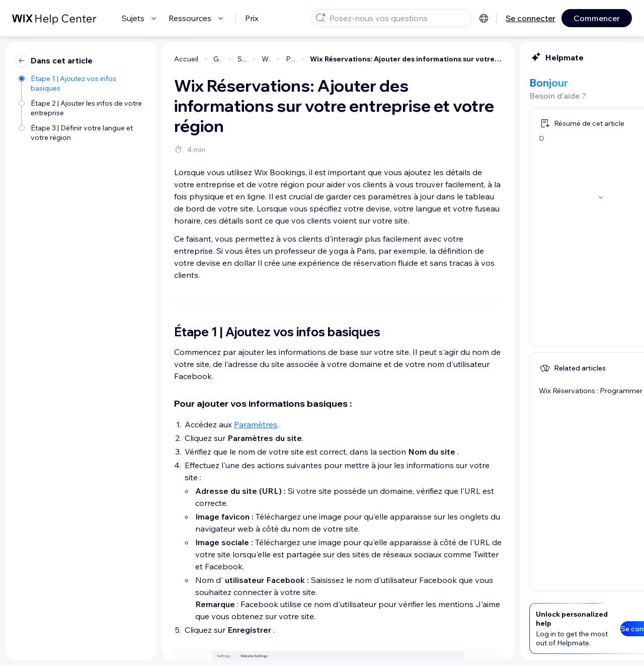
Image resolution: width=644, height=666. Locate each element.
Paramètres (156, 424)
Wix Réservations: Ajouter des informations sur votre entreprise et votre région (306, 59)
